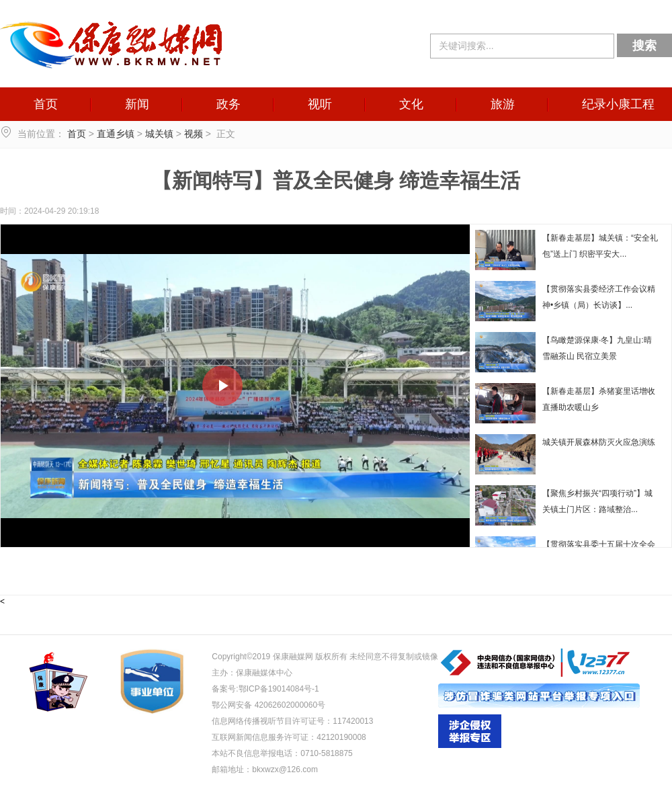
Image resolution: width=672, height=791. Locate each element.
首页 (46, 104)
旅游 (503, 104)
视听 (320, 104)
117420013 (353, 721)
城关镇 (159, 134)
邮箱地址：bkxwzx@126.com (265, 769)
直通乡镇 (116, 134)
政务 (228, 104)
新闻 (137, 104)
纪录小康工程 (618, 104)
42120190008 (341, 737)
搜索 (644, 46)
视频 (194, 134)
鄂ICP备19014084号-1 (279, 689)
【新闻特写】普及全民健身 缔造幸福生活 (336, 180)
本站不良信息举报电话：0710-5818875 (282, 753)
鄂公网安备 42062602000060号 (268, 705)
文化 (411, 104)
